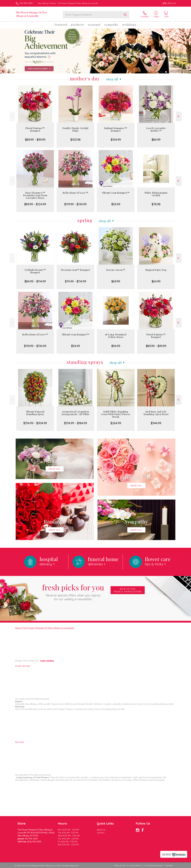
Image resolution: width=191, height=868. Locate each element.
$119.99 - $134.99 (75, 204)
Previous (12, 116)
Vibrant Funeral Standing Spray (35, 413)
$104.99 (116, 140)
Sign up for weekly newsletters (128, 590)
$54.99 (116, 204)
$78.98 (156, 204)
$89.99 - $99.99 (35, 140)
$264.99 (116, 423)
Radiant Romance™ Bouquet (116, 129)
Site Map (169, 865)
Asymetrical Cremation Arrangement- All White (75, 413)
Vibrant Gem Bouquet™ (116, 193)
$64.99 (156, 281)
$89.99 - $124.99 (35, 204)
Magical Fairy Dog (156, 270)
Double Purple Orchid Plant (75, 129)
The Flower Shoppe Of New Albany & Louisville (31, 14)
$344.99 (156, 423)
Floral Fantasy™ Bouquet (35, 129)
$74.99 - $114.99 (75, 281)
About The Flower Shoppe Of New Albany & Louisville (45, 628)
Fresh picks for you (73, 592)
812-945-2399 (26, 3)
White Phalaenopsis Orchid (156, 194)
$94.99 (116, 346)
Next (179, 116)
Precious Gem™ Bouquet (75, 270)
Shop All (112, 79)
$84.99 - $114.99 (35, 281)
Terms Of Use (120, 865)
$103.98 (75, 140)
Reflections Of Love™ (75, 193)
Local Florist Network (153, 865)
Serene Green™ (116, 270)
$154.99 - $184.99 (75, 423)
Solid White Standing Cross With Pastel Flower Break (116, 414)
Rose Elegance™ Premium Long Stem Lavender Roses (35, 195)
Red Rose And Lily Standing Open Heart (156, 413)
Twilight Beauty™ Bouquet (35, 271)
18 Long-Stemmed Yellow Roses (116, 336)
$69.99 (116, 281)
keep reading (47, 661)
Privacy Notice (135, 865)
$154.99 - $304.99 (35, 423)
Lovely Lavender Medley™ (156, 129)
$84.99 (156, 140)
